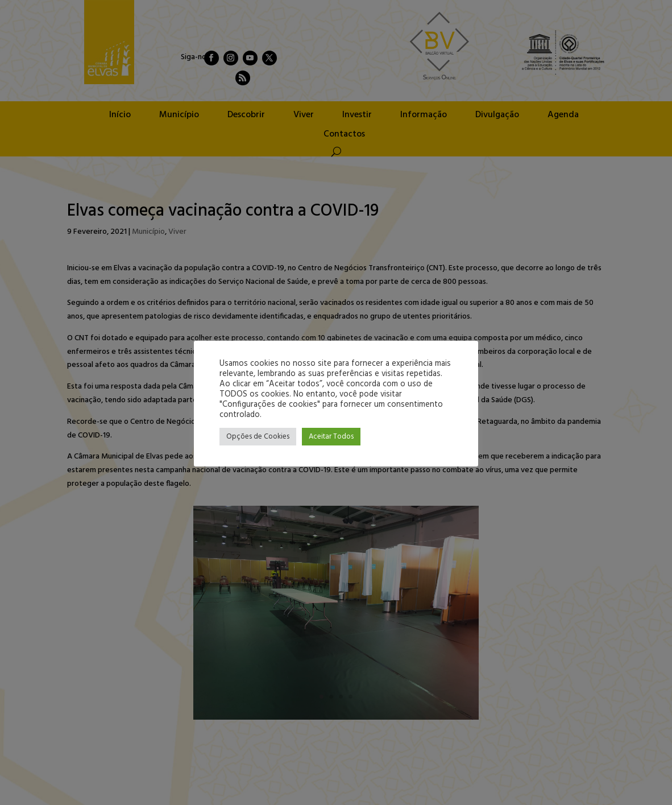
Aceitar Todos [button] (331, 437)
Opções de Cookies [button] (258, 437)
